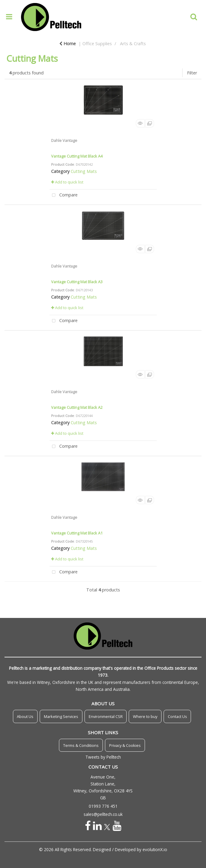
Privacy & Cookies (125, 745)
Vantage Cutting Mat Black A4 (77, 156)
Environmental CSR (106, 716)
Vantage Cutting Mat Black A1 (77, 533)
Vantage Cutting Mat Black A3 (77, 282)
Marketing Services (61, 716)
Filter (192, 73)
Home (68, 44)
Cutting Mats (84, 171)
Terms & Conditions (81, 745)
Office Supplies (97, 44)
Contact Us (177, 716)
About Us (25, 716)
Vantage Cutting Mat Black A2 (77, 407)
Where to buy (145, 716)
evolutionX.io (155, 849)
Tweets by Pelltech (103, 757)
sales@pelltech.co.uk (103, 814)
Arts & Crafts (133, 44)
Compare (64, 195)
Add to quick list (67, 182)
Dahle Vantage (64, 140)
